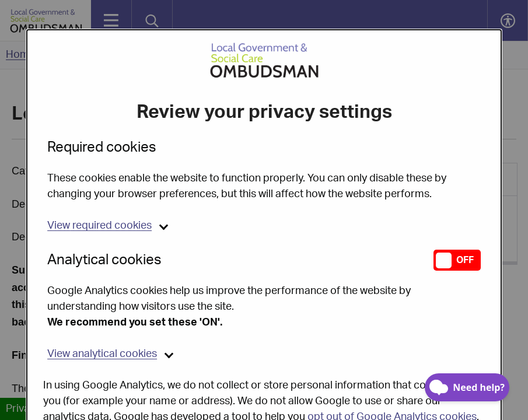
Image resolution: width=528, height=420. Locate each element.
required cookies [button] (99, 196)
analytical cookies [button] (102, 324)
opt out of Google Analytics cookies (392, 387)
